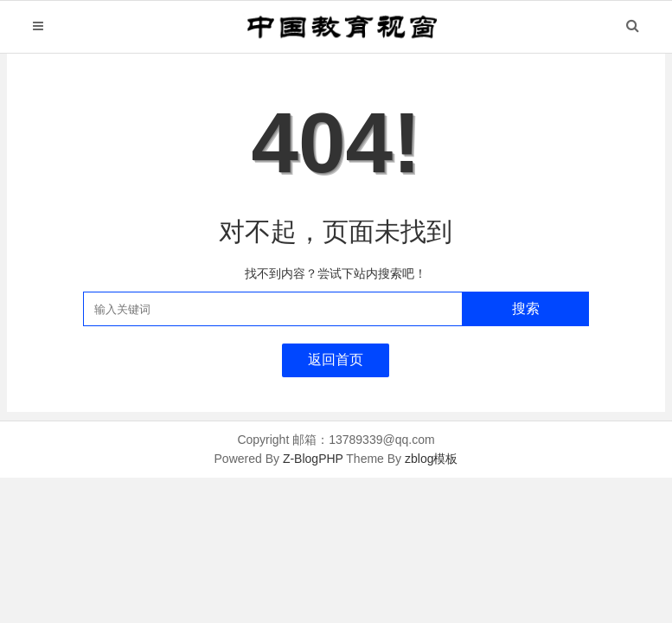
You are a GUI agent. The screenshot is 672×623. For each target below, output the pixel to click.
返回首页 (336, 360)
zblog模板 (431, 459)
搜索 (526, 308)
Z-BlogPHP (313, 459)
